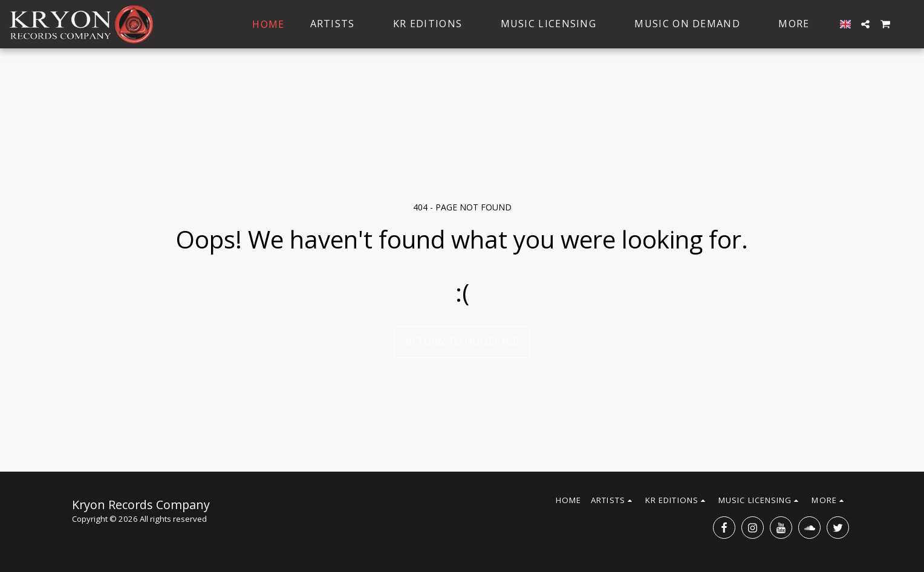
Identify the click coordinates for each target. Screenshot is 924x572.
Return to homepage (462, 341)
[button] (865, 24)
